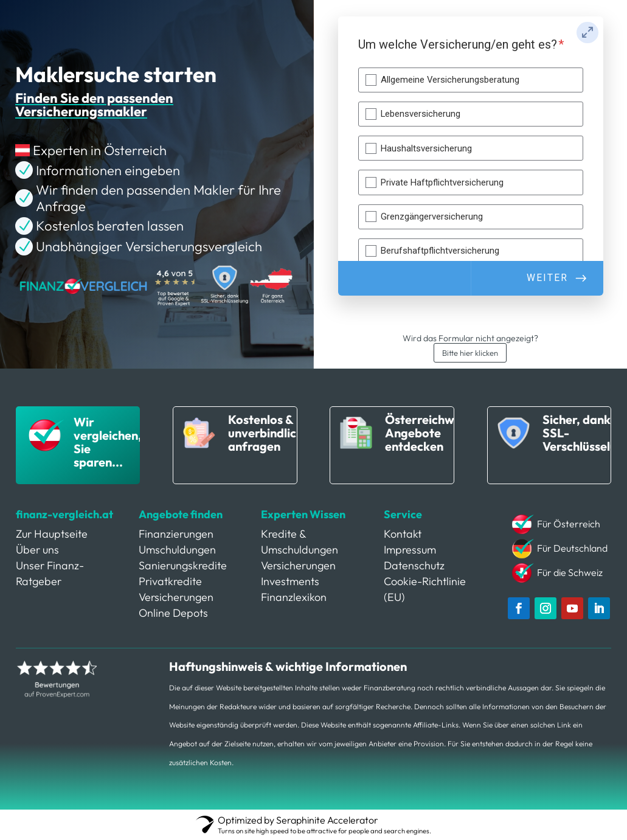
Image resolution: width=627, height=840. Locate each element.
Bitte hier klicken (470, 353)
